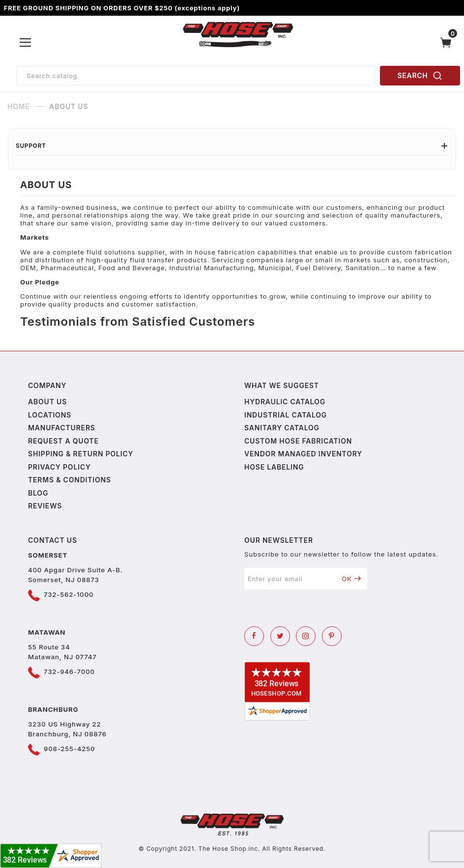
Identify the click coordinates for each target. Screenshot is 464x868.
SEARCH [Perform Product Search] (420, 76)
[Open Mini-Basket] (448, 42)
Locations (50, 415)
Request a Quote (63, 441)
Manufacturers (62, 428)
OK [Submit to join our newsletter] (351, 579)
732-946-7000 (69, 672)
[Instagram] (306, 636)
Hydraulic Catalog (285, 402)
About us (47, 402)
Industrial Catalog (286, 415)
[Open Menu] (26, 43)
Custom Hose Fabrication (298, 441)
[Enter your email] (290, 579)
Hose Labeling (274, 467)
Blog (38, 493)
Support (232, 146)
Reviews (45, 506)
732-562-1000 (69, 594)
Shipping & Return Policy (81, 454)
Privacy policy (59, 467)
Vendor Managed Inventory (303, 454)
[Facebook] (254, 636)
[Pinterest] (332, 636)
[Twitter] (280, 636)
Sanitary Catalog (282, 428)
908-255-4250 (69, 749)
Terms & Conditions (70, 480)
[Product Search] (196, 76)
